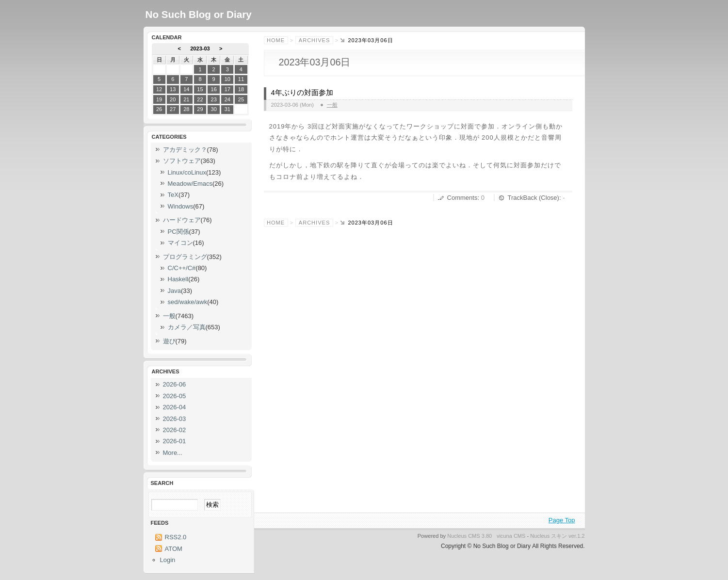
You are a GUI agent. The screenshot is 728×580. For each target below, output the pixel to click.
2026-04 (175, 407)
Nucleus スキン (549, 536)
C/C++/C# (182, 268)
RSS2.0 (176, 537)
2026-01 (175, 441)
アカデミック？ (185, 150)
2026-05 (175, 396)
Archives (314, 40)
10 (227, 79)
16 (213, 89)
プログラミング (185, 257)
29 (200, 109)
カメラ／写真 (187, 327)
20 (173, 99)
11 (241, 79)
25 (241, 99)
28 (186, 109)
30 (213, 109)
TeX (173, 195)
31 (227, 109)
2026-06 (175, 384)
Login (168, 560)
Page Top (562, 520)
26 (159, 109)
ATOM (174, 549)
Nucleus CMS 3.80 (469, 536)
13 (173, 89)
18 (241, 89)
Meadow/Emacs (190, 184)
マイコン (180, 243)
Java (174, 291)
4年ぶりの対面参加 (302, 93)
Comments (462, 198)
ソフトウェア (182, 161)
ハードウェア (182, 220)
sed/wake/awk (188, 302)
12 (159, 89)
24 (227, 99)
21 (186, 99)
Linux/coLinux (187, 172)
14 (186, 89)
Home (276, 40)
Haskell (178, 279)
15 (200, 89)
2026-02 (175, 430)
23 (213, 99)
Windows (181, 206)
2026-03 (175, 419)
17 (227, 89)
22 (200, 99)
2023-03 (200, 48)
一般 (332, 105)
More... (173, 453)
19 (159, 99)
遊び (169, 341)
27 (173, 109)
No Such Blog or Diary (199, 14)
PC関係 (178, 232)
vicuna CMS (511, 536)
